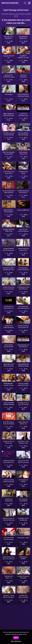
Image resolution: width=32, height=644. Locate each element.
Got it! (16, 638)
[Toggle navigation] (29, 3)
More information (16, 641)
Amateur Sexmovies (10, 3)
